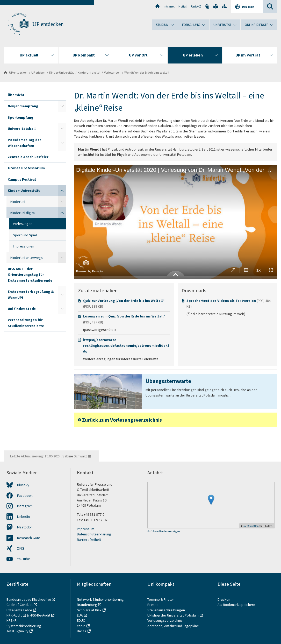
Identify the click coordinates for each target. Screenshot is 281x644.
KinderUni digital (89, 72)
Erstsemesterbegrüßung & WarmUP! (31, 294)
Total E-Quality (17, 631)
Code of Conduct (20, 605)
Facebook (25, 496)
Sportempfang (21, 117)
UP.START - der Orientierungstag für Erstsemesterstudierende (30, 275)
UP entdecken (48, 24)
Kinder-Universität (62, 72)
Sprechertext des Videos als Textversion (221, 301)
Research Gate (29, 538)
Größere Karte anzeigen (164, 531)
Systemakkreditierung (24, 626)
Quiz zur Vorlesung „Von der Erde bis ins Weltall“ (123, 301)
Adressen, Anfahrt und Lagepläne (173, 626)
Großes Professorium (26, 168)
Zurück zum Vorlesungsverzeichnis (122, 420)
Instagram (25, 506)
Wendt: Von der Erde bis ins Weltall (147, 72)
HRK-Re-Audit (40, 615)
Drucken (224, 599)
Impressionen (24, 246)
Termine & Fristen (161, 599)
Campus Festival (22, 179)
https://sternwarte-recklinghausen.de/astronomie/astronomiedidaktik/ (126, 346)
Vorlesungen (112, 72)
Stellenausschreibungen (166, 610)
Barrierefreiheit (89, 540)
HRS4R (12, 620)
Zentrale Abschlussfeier (28, 157)
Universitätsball (22, 129)
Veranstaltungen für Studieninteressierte (26, 323)
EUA (80, 615)
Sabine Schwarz (75, 456)
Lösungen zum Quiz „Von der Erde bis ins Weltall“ (124, 316)
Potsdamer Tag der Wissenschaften (24, 143)
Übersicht (16, 95)
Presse (153, 605)
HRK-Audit (14, 615)
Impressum (86, 529)
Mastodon (25, 527)
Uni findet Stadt (22, 309)
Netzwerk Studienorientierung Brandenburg (100, 602)
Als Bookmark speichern (236, 605)
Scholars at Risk (89, 610)
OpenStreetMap (251, 526)
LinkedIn (23, 516)
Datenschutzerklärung (94, 534)
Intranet (169, 6)
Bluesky (23, 485)
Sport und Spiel (25, 235)
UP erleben (38, 72)
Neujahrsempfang (23, 106)
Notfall (183, 6)
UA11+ (82, 631)
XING (21, 548)
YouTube (24, 559)
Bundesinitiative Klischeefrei (29, 599)
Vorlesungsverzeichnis (165, 620)
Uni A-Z (196, 6)
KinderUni (18, 202)
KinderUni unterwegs (27, 258)
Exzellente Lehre (19, 610)
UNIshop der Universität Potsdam (173, 615)
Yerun (81, 626)
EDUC (81, 620)
